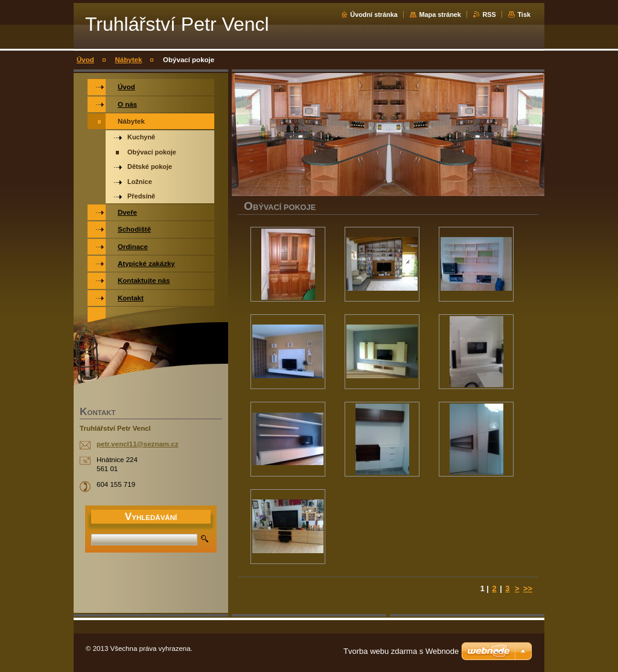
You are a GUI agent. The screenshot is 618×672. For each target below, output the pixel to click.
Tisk (524, 14)
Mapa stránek (440, 14)
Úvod (85, 60)
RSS (489, 14)
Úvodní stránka (374, 14)
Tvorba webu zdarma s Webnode (401, 651)
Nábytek (129, 60)
